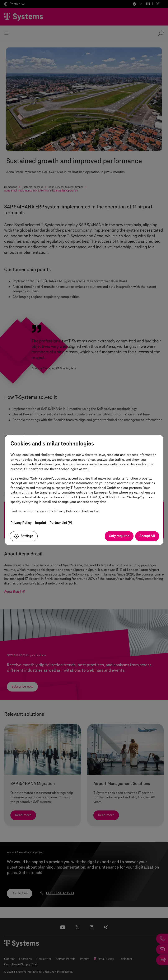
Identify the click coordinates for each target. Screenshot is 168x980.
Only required (119, 536)
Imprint (41, 523)
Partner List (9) (61, 523)
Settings (24, 536)
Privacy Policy (21, 523)
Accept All (147, 536)
